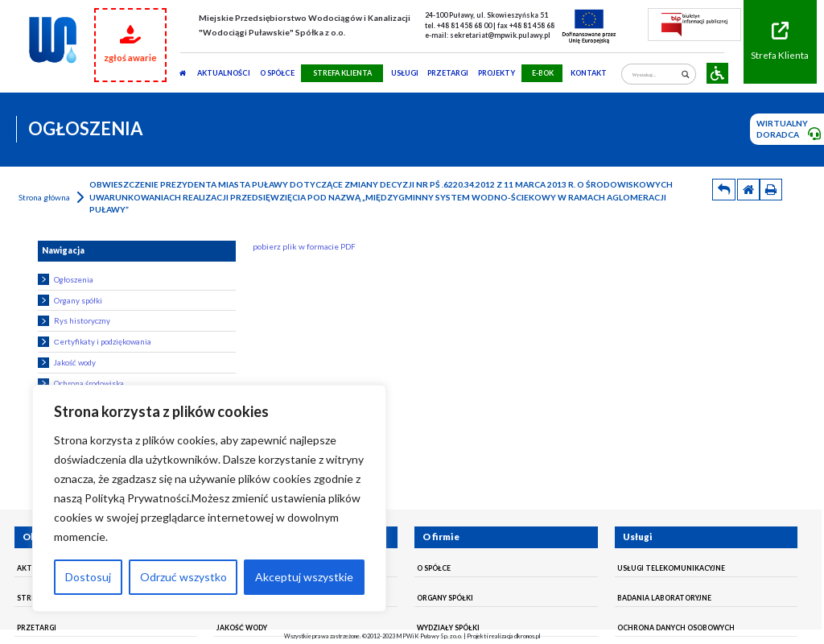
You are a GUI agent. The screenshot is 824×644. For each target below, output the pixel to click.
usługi (405, 73)
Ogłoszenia (65, 279)
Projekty (496, 73)
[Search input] (655, 74)
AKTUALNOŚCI (224, 73)
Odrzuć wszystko (183, 577)
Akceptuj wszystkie (304, 577)
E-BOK (543, 73)
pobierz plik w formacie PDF (304, 246)
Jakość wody (66, 363)
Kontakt (589, 73)
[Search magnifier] (685, 74)
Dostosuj (88, 577)
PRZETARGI (448, 73)
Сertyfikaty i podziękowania (94, 342)
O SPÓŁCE (277, 73)
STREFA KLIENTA (342, 73)
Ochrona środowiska (80, 384)
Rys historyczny (74, 321)
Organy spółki (70, 300)
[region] (209, 498)
